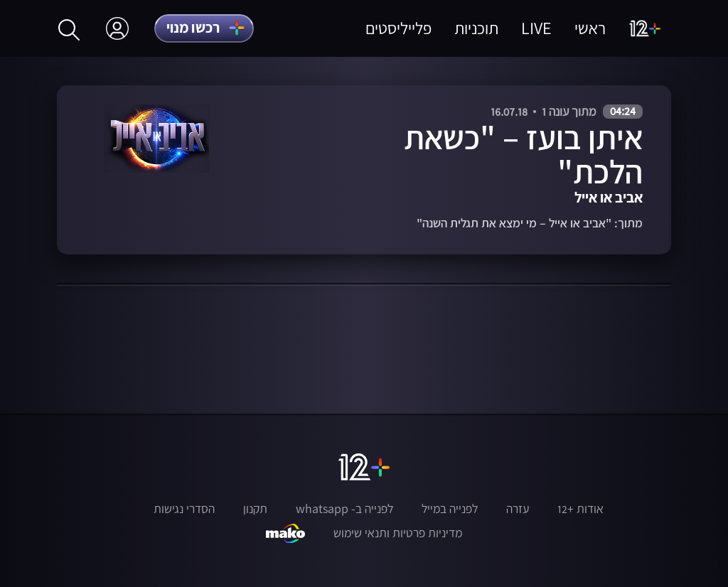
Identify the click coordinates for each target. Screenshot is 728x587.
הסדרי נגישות (184, 509)
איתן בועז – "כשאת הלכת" (523, 154)
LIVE (536, 28)
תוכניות (476, 28)
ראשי (590, 28)
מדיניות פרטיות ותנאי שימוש (398, 533)
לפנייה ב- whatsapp (344, 509)
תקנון (255, 509)
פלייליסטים (398, 28)
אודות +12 (580, 509)
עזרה (518, 509)
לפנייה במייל (450, 509)
